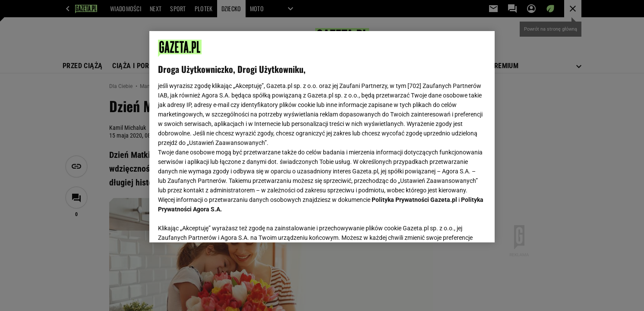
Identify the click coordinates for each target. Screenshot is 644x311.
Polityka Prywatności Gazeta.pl (414, 200)
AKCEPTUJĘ (457, 226)
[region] (322, 137)
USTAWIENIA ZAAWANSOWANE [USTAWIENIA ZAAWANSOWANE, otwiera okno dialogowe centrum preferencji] (214, 225)
